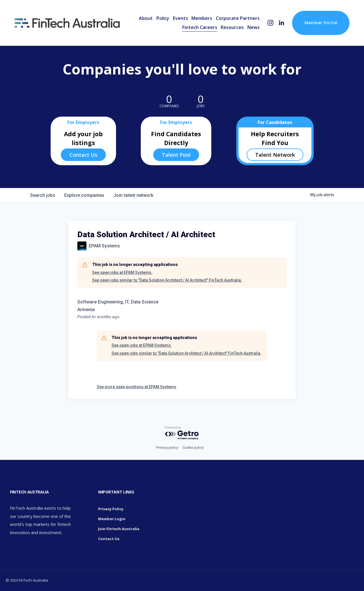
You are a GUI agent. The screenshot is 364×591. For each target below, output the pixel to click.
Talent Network (275, 155)
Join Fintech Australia (119, 529)
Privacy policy (167, 448)
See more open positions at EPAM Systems (136, 387)
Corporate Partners (238, 18)
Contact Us (83, 155)
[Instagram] (271, 23)
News (254, 27)
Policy (163, 18)
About (146, 18)
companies (84, 195)
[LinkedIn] (281, 23)
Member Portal (321, 23)
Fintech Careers (200, 27)
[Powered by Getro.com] (182, 433)
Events (180, 18)
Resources (232, 27)
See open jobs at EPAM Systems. (122, 272)
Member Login (112, 519)
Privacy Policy (111, 509)
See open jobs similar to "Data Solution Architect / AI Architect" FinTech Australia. (167, 280)
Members (202, 18)
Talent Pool (176, 155)
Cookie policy (193, 448)
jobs (43, 195)
